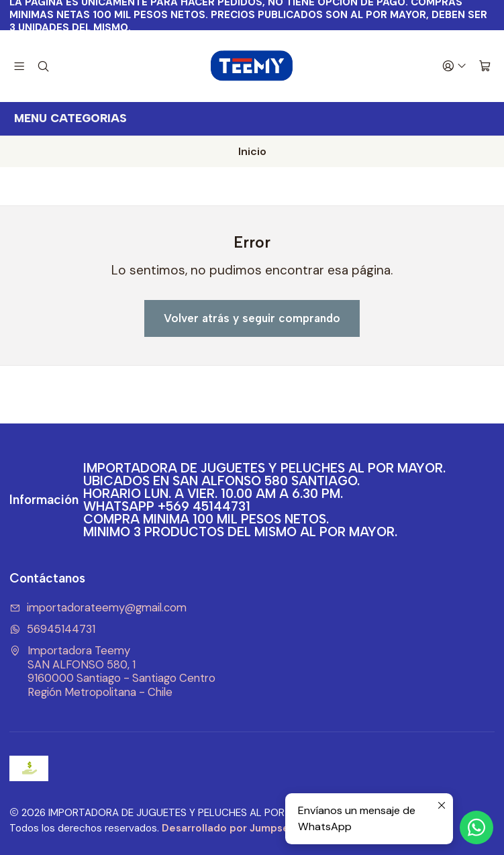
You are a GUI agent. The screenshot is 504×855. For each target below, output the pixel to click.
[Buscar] (43, 66)
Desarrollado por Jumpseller (234, 828)
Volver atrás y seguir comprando (252, 318)
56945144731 (52, 629)
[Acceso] (454, 66)
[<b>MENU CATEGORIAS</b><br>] (252, 119)
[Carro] (485, 66)
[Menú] (19, 66)
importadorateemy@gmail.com (98, 608)
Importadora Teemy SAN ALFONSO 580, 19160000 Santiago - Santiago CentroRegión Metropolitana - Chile (112, 671)
